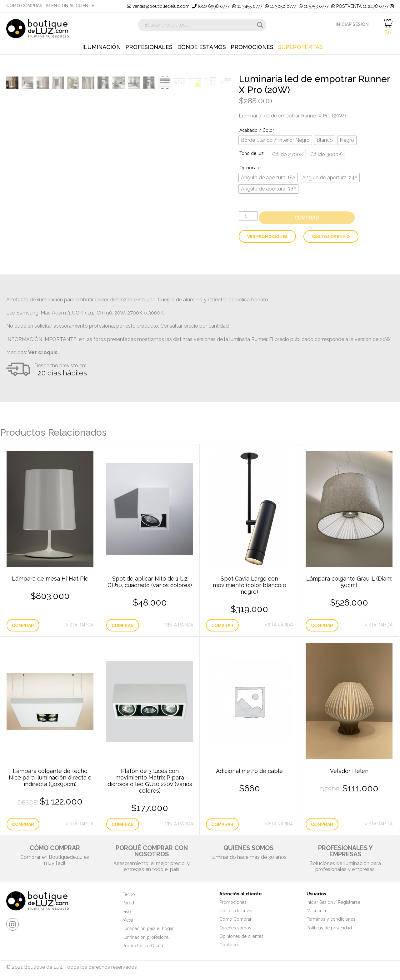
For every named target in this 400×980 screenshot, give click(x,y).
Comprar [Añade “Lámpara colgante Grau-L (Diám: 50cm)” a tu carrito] (322, 626)
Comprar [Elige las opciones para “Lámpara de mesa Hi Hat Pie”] (23, 626)
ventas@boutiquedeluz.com (158, 6)
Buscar (260, 25)
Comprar (307, 218)
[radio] (275, 140)
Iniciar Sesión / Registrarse (333, 902)
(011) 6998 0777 (211, 6)
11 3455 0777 (247, 6)
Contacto (229, 945)
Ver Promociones (267, 237)
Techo (129, 894)
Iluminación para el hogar (148, 928)
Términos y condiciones (331, 919)
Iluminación (101, 47)
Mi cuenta (316, 911)
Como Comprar (24, 6)
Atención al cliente (70, 6)
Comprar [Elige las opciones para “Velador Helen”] (322, 824)
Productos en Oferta (143, 946)
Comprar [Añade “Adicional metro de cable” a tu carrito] (222, 824)
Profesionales (149, 47)
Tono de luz (252, 153)
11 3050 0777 (280, 6)
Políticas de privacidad (329, 928)
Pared (128, 903)
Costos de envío (331, 237)
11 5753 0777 (314, 6)
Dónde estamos (202, 47)
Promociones (252, 47)
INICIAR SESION (352, 24)
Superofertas (300, 47)
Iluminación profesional (146, 937)
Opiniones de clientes (241, 936)
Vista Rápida (79, 625)
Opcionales (251, 168)
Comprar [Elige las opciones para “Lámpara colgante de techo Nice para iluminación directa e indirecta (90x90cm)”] (23, 824)
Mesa (128, 920)
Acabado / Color (257, 130)
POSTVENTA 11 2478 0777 (360, 6)
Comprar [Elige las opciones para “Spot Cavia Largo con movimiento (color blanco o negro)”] (222, 626)
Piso (127, 912)
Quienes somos (235, 928)
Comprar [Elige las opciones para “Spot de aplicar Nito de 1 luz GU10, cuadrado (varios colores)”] (123, 626)
